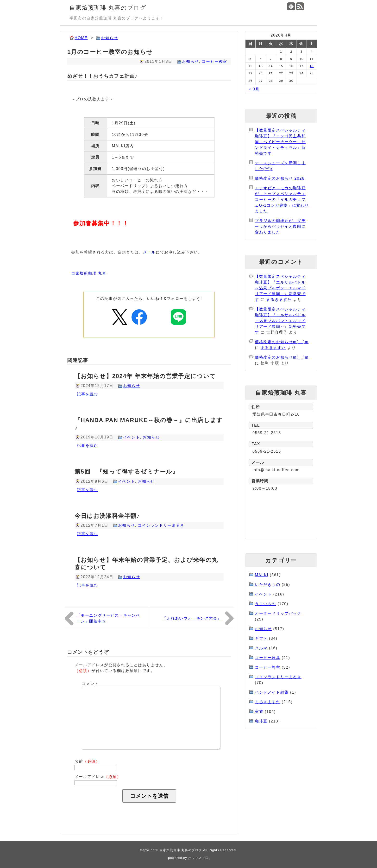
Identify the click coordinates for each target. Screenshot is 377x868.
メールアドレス (98, 777)
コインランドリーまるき (161, 525)
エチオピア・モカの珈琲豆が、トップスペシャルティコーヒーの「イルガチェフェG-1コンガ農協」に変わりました (282, 200)
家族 (259, 712)
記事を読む (88, 394)
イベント (132, 437)
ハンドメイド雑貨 (272, 692)
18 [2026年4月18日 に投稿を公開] (312, 66)
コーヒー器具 (268, 658)
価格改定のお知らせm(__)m (282, 342)
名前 (87, 761)
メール (149, 252)
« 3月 (254, 89)
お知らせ (109, 38)
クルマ (261, 648)
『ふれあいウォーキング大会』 (192, 618)
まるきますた (279, 300)
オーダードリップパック (278, 613)
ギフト (261, 638)
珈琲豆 (261, 721)
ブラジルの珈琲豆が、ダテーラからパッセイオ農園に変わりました (280, 226)
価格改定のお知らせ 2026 (280, 178)
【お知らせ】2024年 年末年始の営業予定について (145, 376)
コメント (90, 684)
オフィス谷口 (199, 858)
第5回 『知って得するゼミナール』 (127, 472)
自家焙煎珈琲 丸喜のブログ (108, 8)
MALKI (262, 575)
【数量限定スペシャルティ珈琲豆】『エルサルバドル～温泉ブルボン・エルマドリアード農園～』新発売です (280, 288)
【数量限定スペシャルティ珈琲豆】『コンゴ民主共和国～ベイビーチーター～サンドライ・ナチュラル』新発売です (280, 142)
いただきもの (268, 585)
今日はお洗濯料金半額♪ (107, 516)
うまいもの (265, 604)
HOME (81, 38)
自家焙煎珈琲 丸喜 (89, 273)
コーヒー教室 (214, 61)
